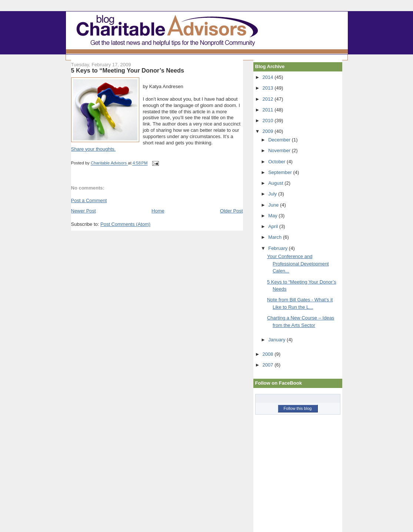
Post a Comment (89, 200)
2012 (269, 99)
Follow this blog (298, 408)
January (277, 340)
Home (158, 211)
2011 (269, 110)
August (276, 183)
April (274, 226)
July (273, 194)
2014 (269, 77)
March (276, 237)
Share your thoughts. (94, 149)
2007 (269, 365)
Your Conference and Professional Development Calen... (298, 264)
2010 (269, 121)
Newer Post (84, 211)
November (280, 150)
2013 (269, 88)
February (279, 248)
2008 (269, 354)
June (274, 205)
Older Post (231, 211)
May (273, 216)
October (277, 162)
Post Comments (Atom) (125, 224)
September (281, 172)
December (280, 140)
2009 (269, 131)
